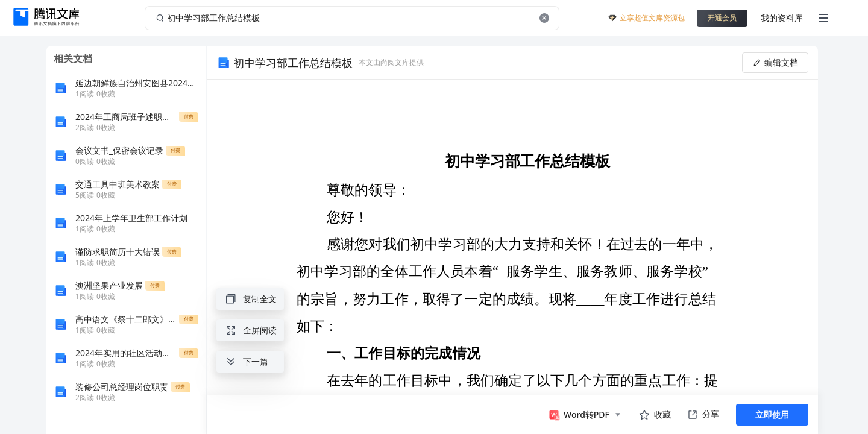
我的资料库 (782, 18)
